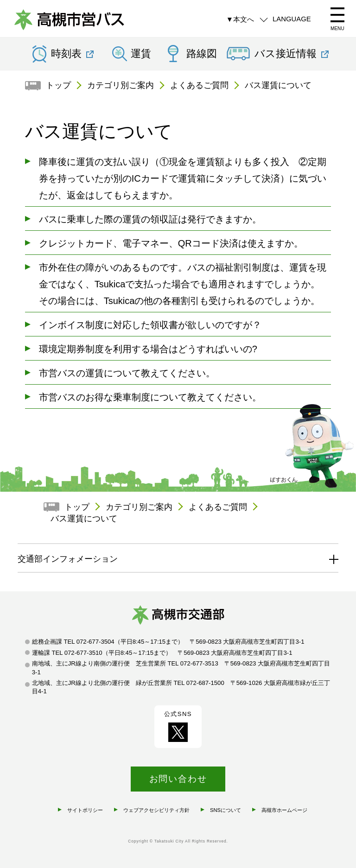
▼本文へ (240, 19)
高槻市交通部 (178, 617)
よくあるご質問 (199, 85)
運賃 (141, 54)
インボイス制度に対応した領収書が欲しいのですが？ (150, 325)
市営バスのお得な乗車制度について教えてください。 (150, 397)
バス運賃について (278, 85)
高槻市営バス (70, 21)
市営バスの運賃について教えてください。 (127, 373)
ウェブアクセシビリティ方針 (156, 810)
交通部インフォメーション (68, 559)
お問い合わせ (178, 779)
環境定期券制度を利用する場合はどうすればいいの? (148, 349)
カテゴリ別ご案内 (121, 85)
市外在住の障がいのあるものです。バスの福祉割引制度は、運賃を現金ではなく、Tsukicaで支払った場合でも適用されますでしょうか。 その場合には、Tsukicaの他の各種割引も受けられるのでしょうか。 (183, 284)
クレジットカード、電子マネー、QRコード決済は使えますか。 (171, 243)
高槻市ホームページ (284, 810)
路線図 (202, 54)
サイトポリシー (85, 810)
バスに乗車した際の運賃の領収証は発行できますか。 (150, 219)
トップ (58, 85)
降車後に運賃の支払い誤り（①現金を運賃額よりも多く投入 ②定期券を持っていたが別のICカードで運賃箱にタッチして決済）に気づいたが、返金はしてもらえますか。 (183, 178)
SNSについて (226, 810)
